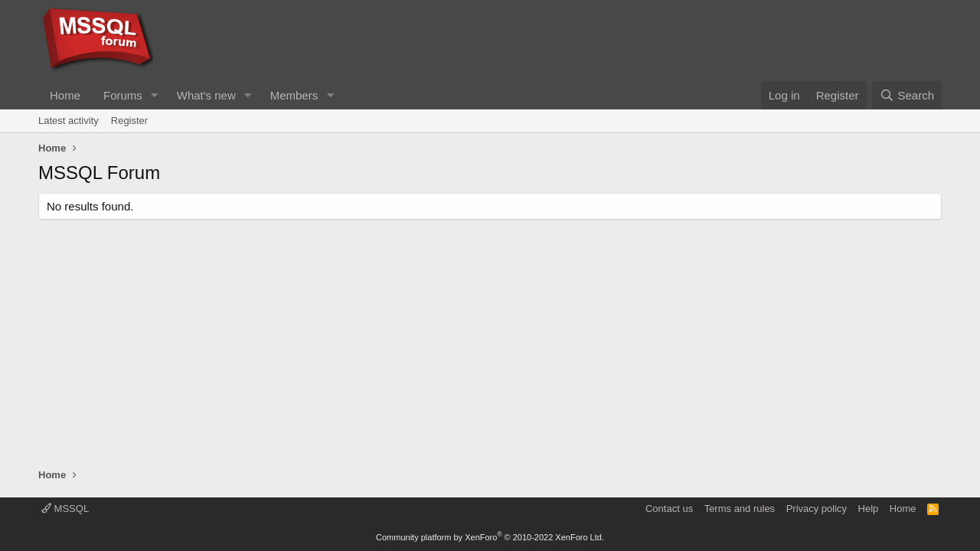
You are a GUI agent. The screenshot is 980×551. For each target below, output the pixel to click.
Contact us (669, 509)
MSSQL (65, 509)
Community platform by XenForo (490, 537)
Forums (123, 95)
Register (129, 121)
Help (869, 509)
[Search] (907, 95)
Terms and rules (740, 509)
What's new (206, 95)
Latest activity (69, 121)
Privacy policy (817, 509)
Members (294, 95)
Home (65, 95)
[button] (155, 95)
